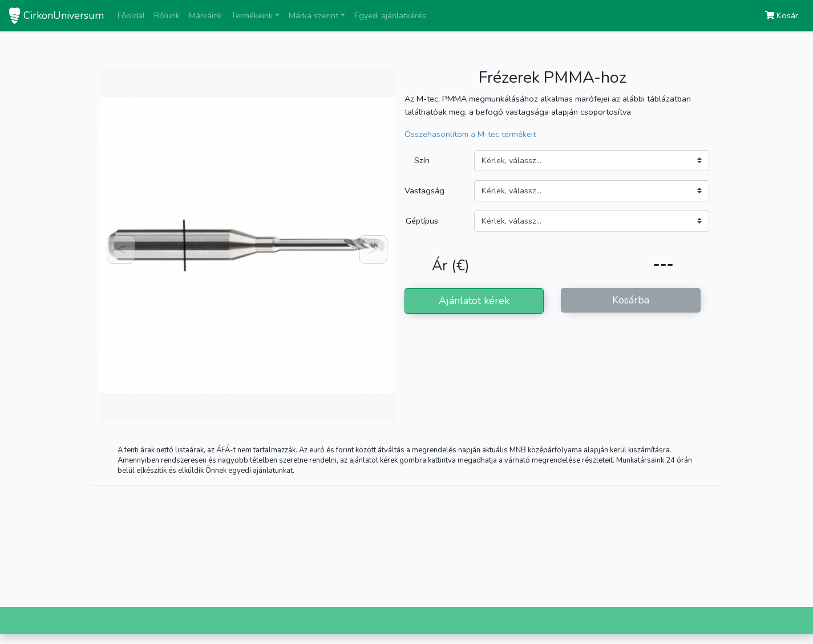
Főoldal (131, 15)
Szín (422, 160)
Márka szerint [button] (314, 15)
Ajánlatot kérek (474, 301)
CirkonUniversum (64, 15)
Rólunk (167, 15)
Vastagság (424, 191)
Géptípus (422, 221)
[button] (122, 250)
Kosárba (631, 300)
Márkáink (205, 15)
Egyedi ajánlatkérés (390, 15)
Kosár (782, 15)
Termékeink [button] (252, 15)
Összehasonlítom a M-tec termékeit (470, 134)
